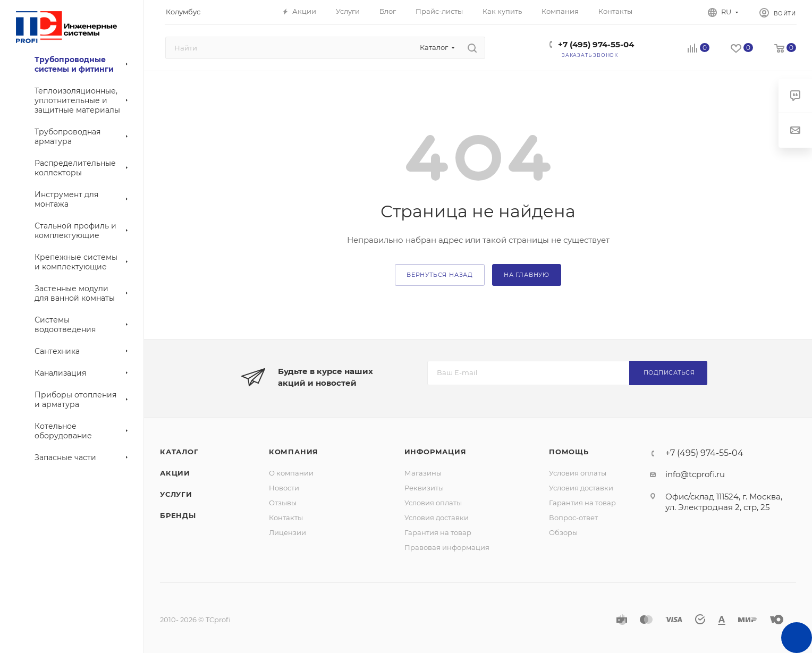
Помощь (569, 452)
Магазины (423, 473)
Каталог (179, 452)
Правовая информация (447, 547)
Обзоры (563, 532)
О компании (291, 473)
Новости (284, 488)
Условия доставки (437, 518)
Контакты (286, 518)
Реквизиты (424, 488)
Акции (175, 473)
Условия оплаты (433, 503)
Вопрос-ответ (573, 518)
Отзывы (283, 503)
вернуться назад (440, 275)
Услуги (176, 494)
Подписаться (669, 372)
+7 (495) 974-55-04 (596, 44)
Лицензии (287, 532)
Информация (435, 452)
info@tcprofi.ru (695, 474)
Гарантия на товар (438, 532)
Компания (294, 452)
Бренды (178, 515)
